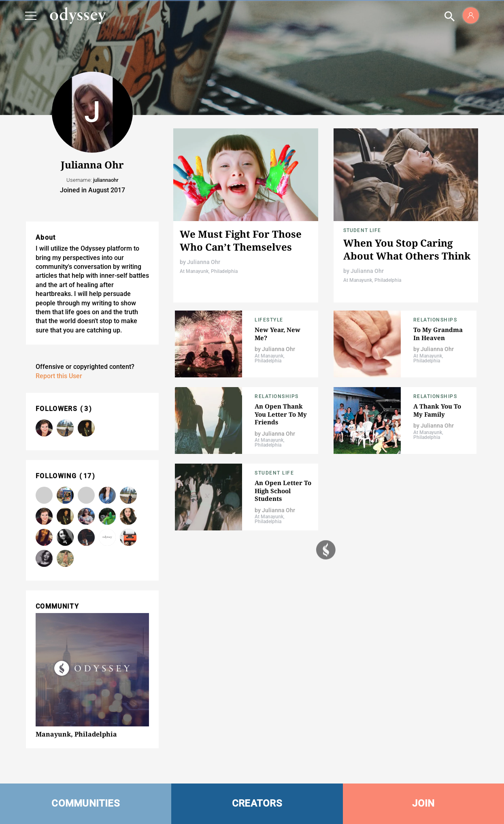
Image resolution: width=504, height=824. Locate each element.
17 (88, 476)
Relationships (435, 320)
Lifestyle (269, 320)
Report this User (59, 376)
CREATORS (257, 803)
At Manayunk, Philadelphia (209, 271)
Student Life (362, 230)
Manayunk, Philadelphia (76, 734)
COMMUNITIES (86, 803)
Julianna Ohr (204, 262)
